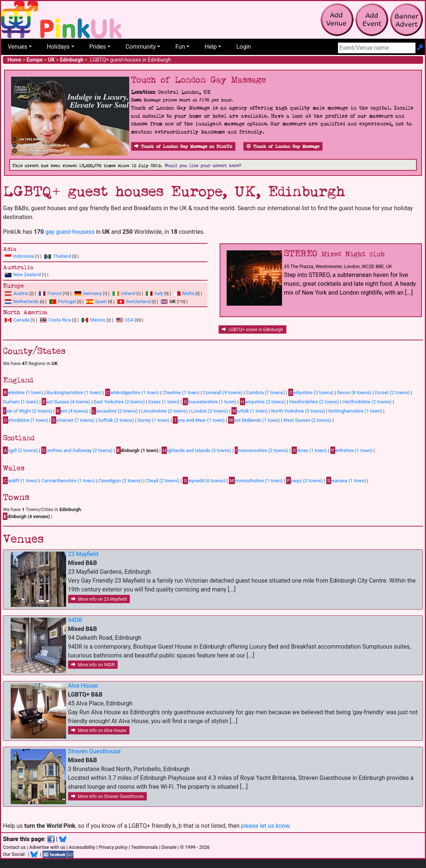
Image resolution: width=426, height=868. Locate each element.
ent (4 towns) (72, 411)
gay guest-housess (70, 232)
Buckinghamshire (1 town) (74, 393)
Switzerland (138, 301)
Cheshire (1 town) (181, 393)
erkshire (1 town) (23, 392)
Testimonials (145, 847)
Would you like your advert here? (203, 166)
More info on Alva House (99, 730)
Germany (92, 293)
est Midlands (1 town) (254, 420)
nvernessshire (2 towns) (262, 450)
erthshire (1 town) (351, 450)
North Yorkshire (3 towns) (298, 411)
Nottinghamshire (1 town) (355, 411)
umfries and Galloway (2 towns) (77, 450)
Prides (98, 47)
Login (243, 47)
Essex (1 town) (164, 402)
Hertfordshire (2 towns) (367, 402)
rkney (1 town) (309, 450)
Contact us (14, 847)
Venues (18, 47)
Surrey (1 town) (154, 420)
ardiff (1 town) (20, 480)
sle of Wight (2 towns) (28, 411)
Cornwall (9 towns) (223, 393)
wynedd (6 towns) (204, 480)
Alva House (83, 686)
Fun (180, 47)
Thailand (62, 256)
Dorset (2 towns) (392, 393)
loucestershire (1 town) (209, 402)
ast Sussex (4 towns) (66, 402)
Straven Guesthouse (94, 751)
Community (141, 47)
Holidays (58, 47)
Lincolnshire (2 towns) (164, 411)
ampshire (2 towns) (263, 402)
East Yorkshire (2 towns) (119, 402)
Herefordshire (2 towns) (314, 402)
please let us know (265, 826)
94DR (75, 620)
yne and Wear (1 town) (199, 420)
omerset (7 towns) (73, 420)
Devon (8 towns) (354, 393)
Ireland (128, 293)
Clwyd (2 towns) (163, 481)
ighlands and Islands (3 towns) (196, 450)
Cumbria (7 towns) (265, 393)
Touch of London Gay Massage (283, 147)
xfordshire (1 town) (25, 420)
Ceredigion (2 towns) (120, 481)
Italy (159, 293)
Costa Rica (60, 320)
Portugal (67, 301)
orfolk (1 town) (250, 411)
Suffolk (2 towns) (116, 420)
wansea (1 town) (346, 480)
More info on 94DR (93, 665)
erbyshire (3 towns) (311, 392)
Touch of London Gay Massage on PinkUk (183, 147)
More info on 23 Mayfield (99, 599)
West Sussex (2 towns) (307, 420)
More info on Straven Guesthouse (107, 796)
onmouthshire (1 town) (256, 480)
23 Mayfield (83, 554)
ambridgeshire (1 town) (132, 392)
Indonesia (24, 256)
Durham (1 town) (20, 402)
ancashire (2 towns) (114, 411)
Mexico (98, 320)
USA (129, 320)
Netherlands (26, 301)
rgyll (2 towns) (20, 450)
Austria (21, 293)
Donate (169, 847)
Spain (101, 301)
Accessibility (82, 847)
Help (211, 47)
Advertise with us (47, 847)
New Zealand (27, 275)
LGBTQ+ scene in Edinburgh (252, 330)
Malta (188, 293)
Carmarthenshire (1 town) (68, 481)
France (54, 293)
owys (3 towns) (305, 480)
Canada (21, 320)
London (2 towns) (210, 411)
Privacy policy (113, 847)
